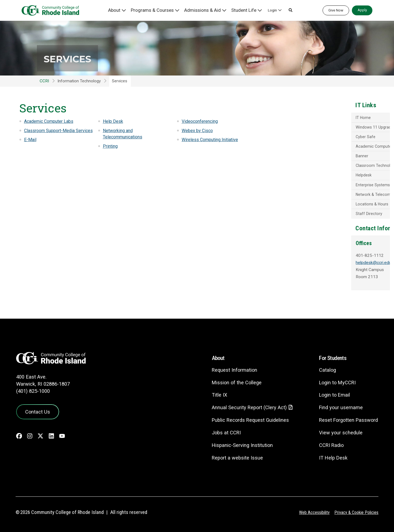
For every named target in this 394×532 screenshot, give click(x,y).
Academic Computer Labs (51, 121)
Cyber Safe (303, 138)
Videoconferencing (201, 121)
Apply (362, 10)
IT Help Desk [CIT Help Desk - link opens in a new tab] (331, 456)
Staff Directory (306, 217)
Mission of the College (231, 381)
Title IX (213, 393)
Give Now (336, 10)
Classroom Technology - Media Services (329, 168)
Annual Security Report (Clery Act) (244, 406)
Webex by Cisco (198, 130)
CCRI (44, 81)
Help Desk (113, 121)
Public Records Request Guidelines (245, 418)
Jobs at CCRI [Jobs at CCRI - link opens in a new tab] (220, 431)
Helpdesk (301, 178)
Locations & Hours (310, 207)
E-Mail (30, 146)
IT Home (301, 118)
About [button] (128, 10)
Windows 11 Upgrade (312, 128)
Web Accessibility (311, 511)
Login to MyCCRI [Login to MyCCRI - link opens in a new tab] (335, 381)
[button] (285, 10)
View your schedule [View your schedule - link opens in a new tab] (338, 431)
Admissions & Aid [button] (205, 10)
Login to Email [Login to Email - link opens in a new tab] (332, 393)
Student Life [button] (241, 10)
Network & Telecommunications (322, 197)
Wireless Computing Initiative (212, 139)
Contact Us (36, 409)
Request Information (228, 368)
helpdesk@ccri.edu (312, 268)
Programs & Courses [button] (162, 10)
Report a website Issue (231, 456)
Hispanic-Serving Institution (236, 444)
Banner (299, 158)
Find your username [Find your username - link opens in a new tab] (338, 405)
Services (76, 58)
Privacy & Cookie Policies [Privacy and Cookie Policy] (355, 511)
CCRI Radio (329, 443)
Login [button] (267, 10)
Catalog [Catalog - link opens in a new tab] (325, 368)
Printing (111, 146)
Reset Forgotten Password (347, 418)
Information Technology (79, 81)
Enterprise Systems (310, 188)
